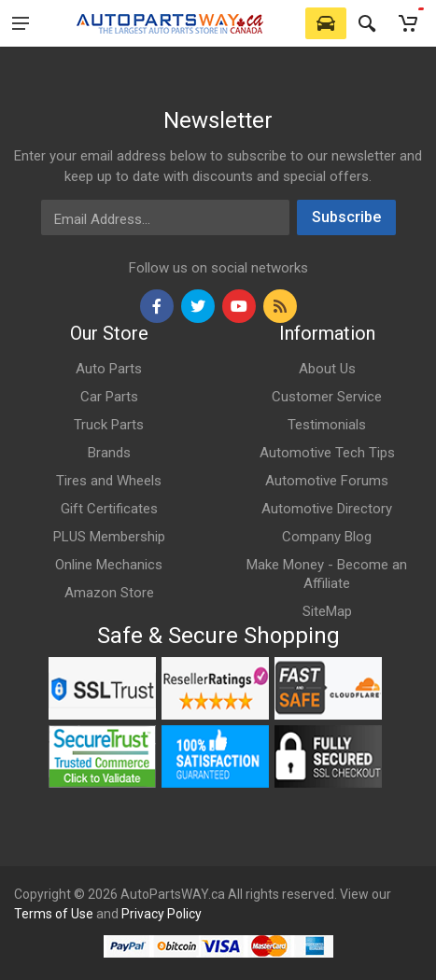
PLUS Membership (109, 537)
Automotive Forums (327, 481)
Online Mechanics (109, 565)
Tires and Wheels (109, 481)
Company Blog (327, 537)
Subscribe (346, 217)
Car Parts (109, 397)
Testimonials (327, 425)
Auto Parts (109, 369)
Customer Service (327, 397)
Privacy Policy (162, 914)
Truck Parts (109, 425)
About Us (327, 369)
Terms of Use (54, 914)
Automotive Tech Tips (327, 453)
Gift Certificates (109, 509)
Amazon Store (109, 593)
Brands (109, 453)
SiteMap (327, 611)
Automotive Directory (327, 509)
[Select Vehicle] (326, 23)
